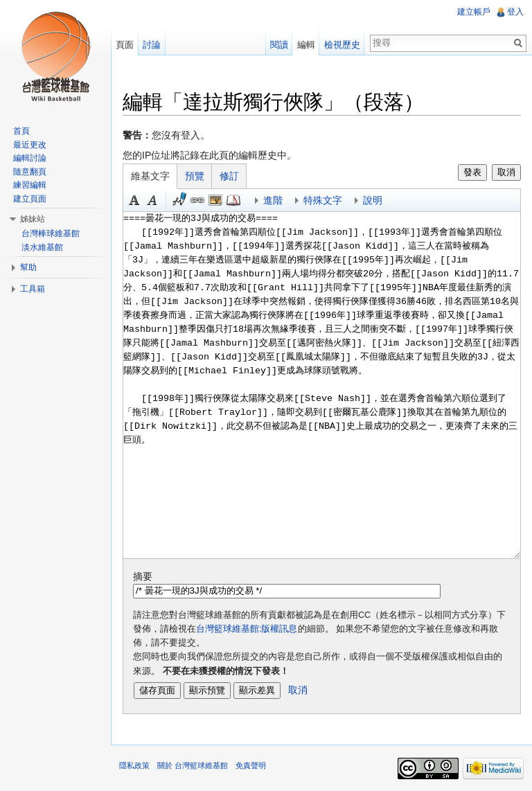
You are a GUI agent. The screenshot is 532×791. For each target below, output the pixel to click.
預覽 (195, 176)
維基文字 (150, 176)
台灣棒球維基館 (51, 233)
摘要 (143, 576)
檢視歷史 (342, 45)
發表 (472, 172)
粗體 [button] (134, 200)
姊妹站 (33, 219)
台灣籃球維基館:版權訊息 (247, 629)
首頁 (21, 131)
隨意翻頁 (30, 172)
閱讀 (279, 45)
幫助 (28, 267)
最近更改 (30, 145)
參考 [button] (233, 200)
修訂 (229, 176)
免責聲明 (251, 765)
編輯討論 (30, 158)
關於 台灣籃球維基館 (193, 765)
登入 (515, 12)
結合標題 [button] (215, 200)
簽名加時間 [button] (179, 200)
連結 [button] (197, 200)
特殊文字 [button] (323, 200)
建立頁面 (30, 199)
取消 (506, 172)
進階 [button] (273, 200)
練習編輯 (30, 185)
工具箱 (33, 289)
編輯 (306, 45)
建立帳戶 (474, 12)
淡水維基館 (42, 247)
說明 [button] (373, 200)
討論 (152, 45)
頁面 (125, 45)
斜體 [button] (152, 200)
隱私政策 (134, 765)
